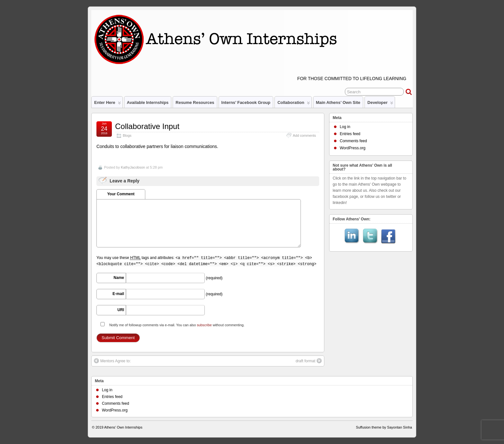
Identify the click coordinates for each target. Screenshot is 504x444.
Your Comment (121, 194)
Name (119, 278)
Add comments (304, 135)
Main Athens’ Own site (338, 102)
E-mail (118, 294)
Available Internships (148, 102)
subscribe (204, 325)
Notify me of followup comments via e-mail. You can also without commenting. (171, 324)
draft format (309, 361)
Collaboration (293, 104)
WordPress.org (353, 148)
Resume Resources (195, 102)
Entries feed (350, 134)
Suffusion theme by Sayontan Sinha (384, 427)
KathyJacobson (133, 167)
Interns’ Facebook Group (246, 102)
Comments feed (353, 141)
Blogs (127, 135)
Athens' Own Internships (123, 427)
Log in (345, 127)
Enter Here (108, 104)
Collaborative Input (147, 126)
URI (121, 310)
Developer (380, 104)
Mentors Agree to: (112, 361)
